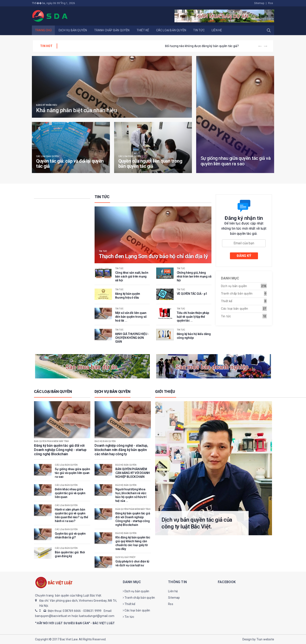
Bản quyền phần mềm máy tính (51, 441)
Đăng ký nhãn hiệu (47, 105)
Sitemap (259, 3)
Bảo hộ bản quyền (105, 441)
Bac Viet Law (69, 639)
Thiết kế (143, 30)
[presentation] (260, 46)
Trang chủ (43, 30)
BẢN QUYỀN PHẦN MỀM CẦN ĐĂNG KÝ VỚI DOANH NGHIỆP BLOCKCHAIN (109, 46)
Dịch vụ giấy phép (125, 557)
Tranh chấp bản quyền (112, 30)
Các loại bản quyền (171, 30)
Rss (271, 3)
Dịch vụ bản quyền (73, 30)
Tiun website (265, 639)
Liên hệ (217, 30)
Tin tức (199, 30)
